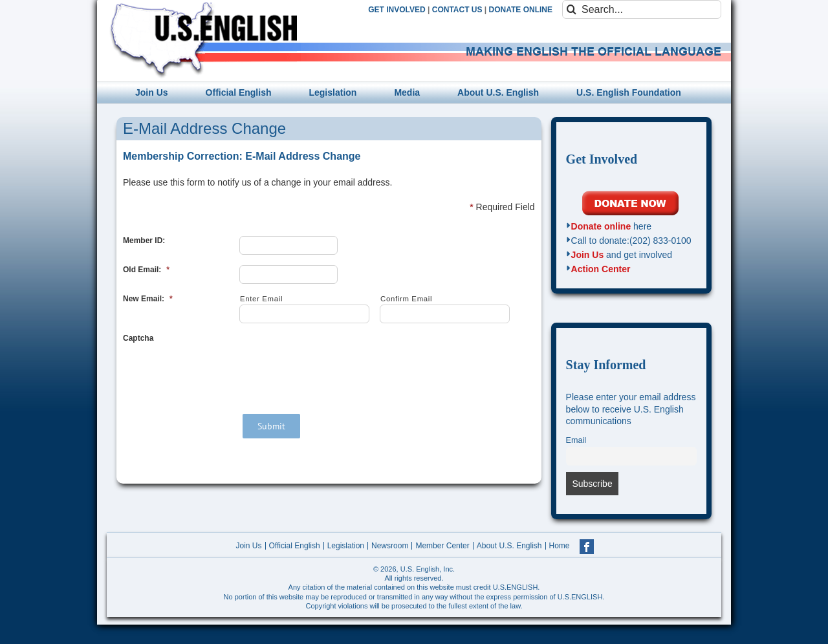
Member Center (442, 546)
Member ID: (144, 241)
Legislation (346, 546)
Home (560, 546)
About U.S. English (509, 546)
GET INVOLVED (397, 10)
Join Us (588, 255)
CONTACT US (457, 10)
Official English (295, 546)
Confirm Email (406, 299)
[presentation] (338, 359)
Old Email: (146, 270)
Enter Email (261, 299)
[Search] (572, 9)
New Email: (148, 299)
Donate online (601, 226)
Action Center (601, 269)
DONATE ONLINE (521, 10)
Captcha (138, 338)
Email (576, 440)
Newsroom (390, 546)
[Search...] (642, 9)
